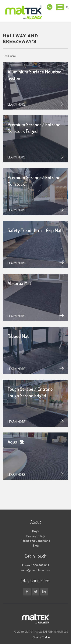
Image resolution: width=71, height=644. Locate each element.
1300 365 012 (40, 566)
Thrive (46, 637)
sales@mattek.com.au (35, 570)
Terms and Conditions (36, 541)
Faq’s (35, 532)
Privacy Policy (36, 536)
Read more (9, 56)
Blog (36, 546)
